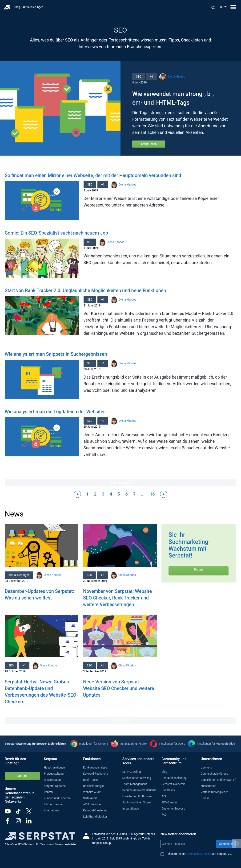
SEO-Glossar (169, 802)
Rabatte (49, 792)
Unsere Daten (52, 780)
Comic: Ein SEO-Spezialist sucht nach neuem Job (56, 233)
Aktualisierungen (33, 7)
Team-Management (135, 784)
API (164, 796)
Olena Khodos (176, 77)
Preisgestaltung (54, 774)
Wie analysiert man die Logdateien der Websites (55, 412)
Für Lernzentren (54, 804)
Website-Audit (92, 792)
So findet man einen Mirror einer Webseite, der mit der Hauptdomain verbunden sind (93, 175)
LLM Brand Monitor (95, 817)
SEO (139, 77)
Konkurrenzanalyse (95, 768)
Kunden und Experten (57, 798)
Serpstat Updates (55, 786)
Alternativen (52, 810)
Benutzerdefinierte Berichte (139, 790)
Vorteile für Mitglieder (214, 792)
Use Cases (168, 790)
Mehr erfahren (57, 744)
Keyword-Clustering (95, 810)
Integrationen (131, 809)
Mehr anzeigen (120, 483)
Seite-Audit (90, 798)
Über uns (206, 768)
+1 (152, 77)
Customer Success (173, 809)
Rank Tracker (91, 780)
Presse (205, 798)
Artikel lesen (149, 144)
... (143, 494)
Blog (17, 7)
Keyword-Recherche (95, 774)
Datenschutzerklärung (215, 774)
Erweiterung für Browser (137, 796)
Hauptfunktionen (54, 768)
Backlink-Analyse (94, 786)
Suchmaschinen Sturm (137, 802)
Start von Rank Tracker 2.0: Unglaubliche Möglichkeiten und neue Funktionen (85, 290)
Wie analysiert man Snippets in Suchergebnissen (56, 354)
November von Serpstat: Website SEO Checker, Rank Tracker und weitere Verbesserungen (117, 598)
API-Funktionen (93, 804)
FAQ (164, 815)
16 (152, 494)
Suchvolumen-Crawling (137, 778)
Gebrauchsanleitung (174, 778)
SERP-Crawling (132, 772)
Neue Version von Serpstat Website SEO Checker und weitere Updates (119, 688)
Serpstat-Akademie (173, 784)
